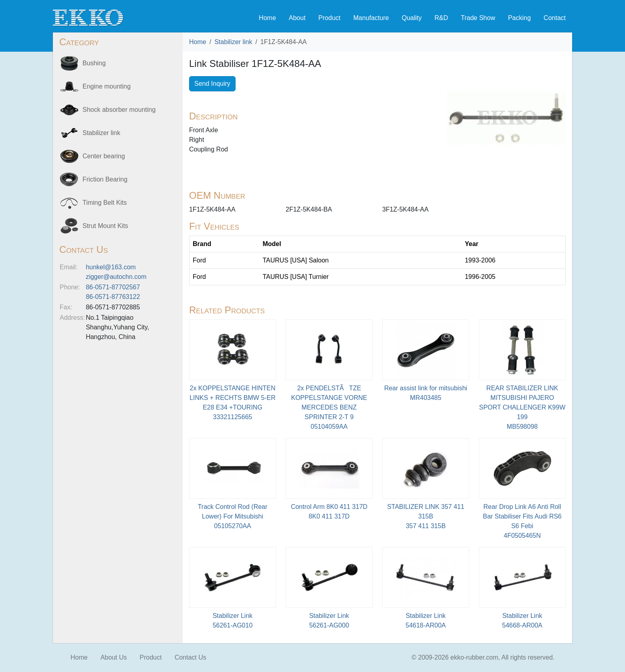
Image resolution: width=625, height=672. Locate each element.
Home (267, 18)
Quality (412, 18)
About (297, 18)
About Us (114, 657)
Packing (519, 18)
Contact (555, 18)
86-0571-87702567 (113, 287)
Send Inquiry (212, 84)
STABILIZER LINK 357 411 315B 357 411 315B (426, 516)
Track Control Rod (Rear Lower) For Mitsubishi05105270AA (233, 516)
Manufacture (371, 18)
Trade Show (478, 18)
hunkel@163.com (111, 267)
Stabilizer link (233, 42)
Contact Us (191, 657)
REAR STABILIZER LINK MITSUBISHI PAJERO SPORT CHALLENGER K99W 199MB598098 (522, 407)
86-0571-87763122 (113, 297)
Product (330, 18)
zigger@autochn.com (116, 277)
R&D (441, 18)
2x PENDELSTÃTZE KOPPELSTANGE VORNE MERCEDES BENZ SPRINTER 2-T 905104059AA (329, 407)
